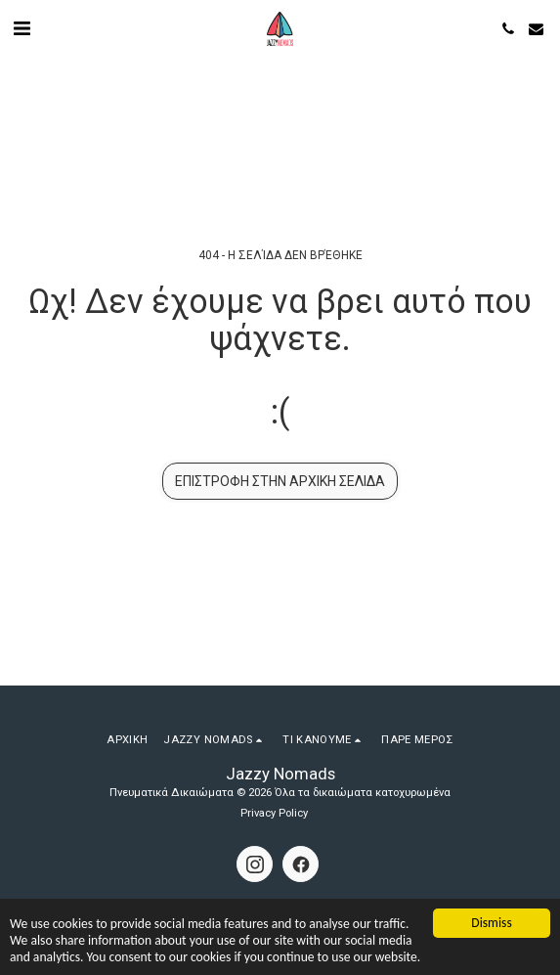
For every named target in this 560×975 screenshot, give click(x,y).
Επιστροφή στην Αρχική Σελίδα (280, 481)
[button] (22, 28)
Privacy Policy (274, 813)
